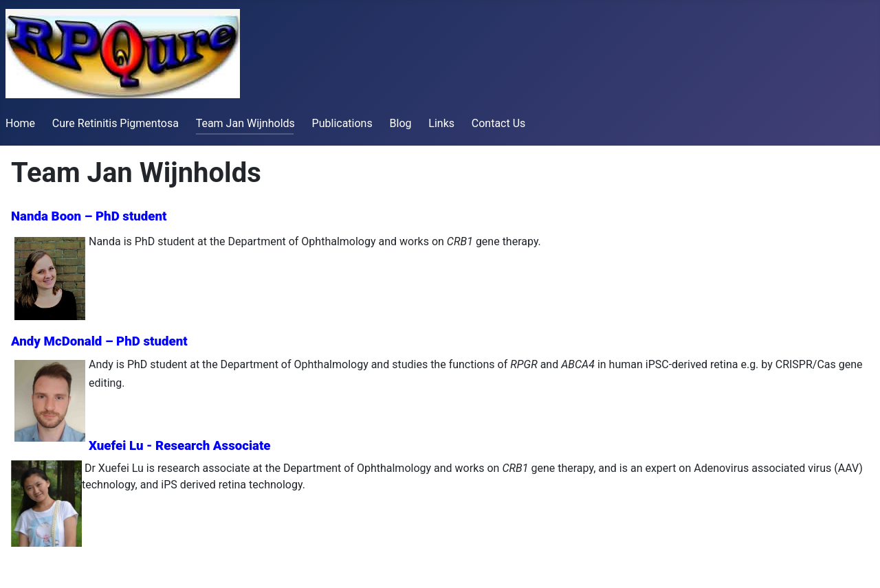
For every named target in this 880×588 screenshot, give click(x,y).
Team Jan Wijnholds (245, 123)
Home (20, 123)
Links (441, 123)
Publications (342, 123)
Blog (401, 123)
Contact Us (499, 123)
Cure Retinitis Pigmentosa (115, 123)
